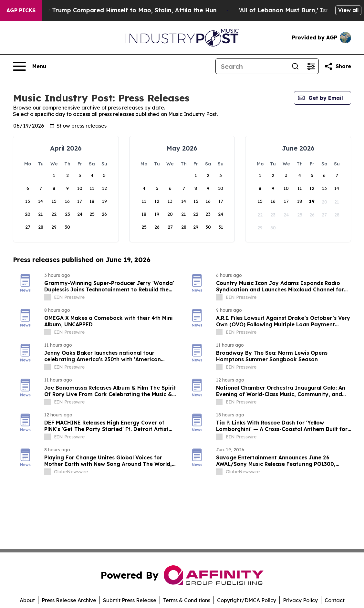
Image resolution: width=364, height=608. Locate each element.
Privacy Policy (300, 600)
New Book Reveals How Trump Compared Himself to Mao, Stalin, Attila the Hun (126, 10)
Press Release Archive (69, 600)
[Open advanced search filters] (311, 66)
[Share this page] (338, 66)
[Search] (252, 66)
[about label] (47, 297)
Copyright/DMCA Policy (247, 600)
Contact (335, 600)
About (27, 600)
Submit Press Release (130, 600)
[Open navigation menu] (30, 66)
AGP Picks (21, 10)
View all (348, 10)
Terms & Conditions (187, 600)
